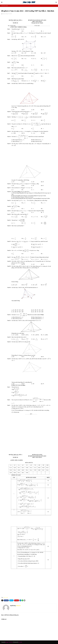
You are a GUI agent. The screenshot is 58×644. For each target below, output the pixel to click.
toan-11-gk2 (6, 597)
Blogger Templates (9, 642)
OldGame (4, 14)
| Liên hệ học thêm (5, 6)
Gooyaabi (20, 642)
